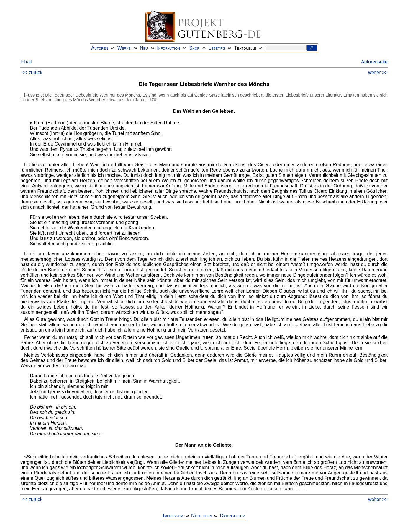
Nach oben (201, 516)
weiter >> (378, 72)
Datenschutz (233, 516)
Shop (194, 48)
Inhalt (26, 62)
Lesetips (217, 48)
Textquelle (245, 48)
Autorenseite (374, 62)
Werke (124, 48)
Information (168, 48)
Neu (144, 48)
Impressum (173, 516)
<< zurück (32, 72)
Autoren (100, 48)
